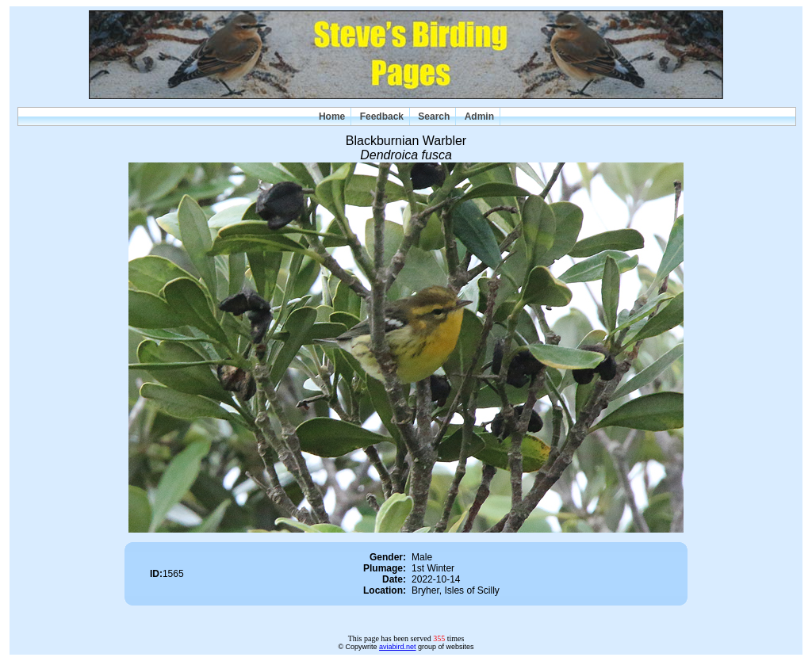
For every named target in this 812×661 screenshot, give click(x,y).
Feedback (382, 117)
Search (434, 117)
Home (332, 117)
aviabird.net (398, 647)
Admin (479, 117)
